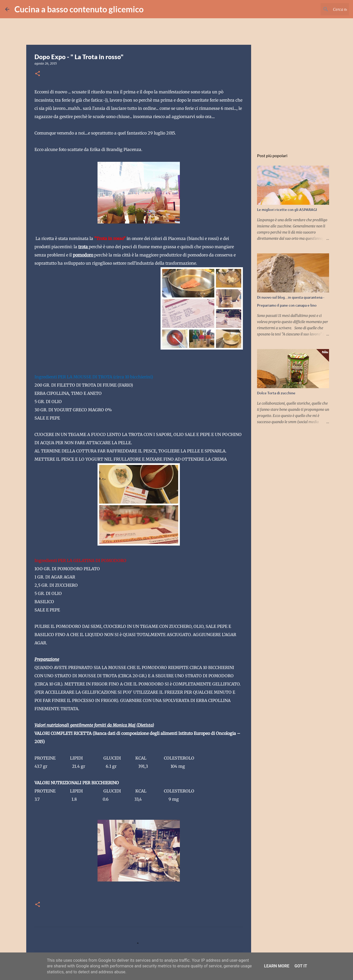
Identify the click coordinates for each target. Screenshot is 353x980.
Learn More (277, 966)
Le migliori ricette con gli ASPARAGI (287, 210)
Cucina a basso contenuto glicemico (79, 9)
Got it (301, 966)
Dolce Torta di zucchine (276, 393)
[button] (38, 74)
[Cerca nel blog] (322, 9)
